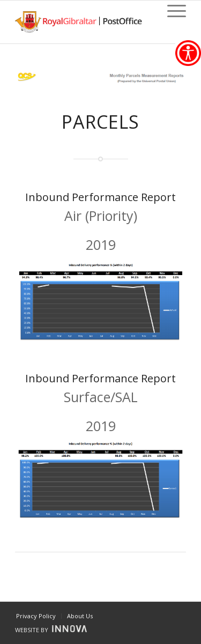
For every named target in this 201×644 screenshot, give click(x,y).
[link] (188, 53)
